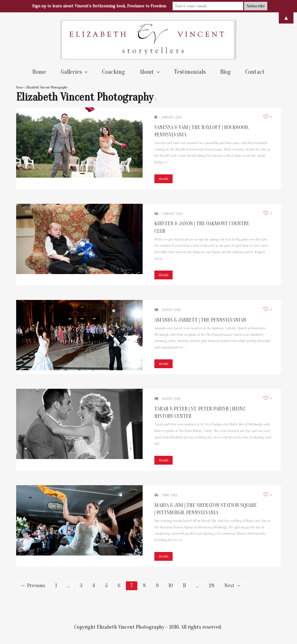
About (147, 72)
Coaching (113, 72)
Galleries (71, 72)
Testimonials (190, 72)
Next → (233, 586)
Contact (255, 72)
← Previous (33, 586)
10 (171, 586)
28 (212, 586)
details (163, 179)
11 (184, 586)
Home (39, 72)
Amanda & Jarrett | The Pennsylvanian (200, 320)
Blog (225, 72)
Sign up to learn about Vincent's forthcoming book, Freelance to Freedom (99, 6)
